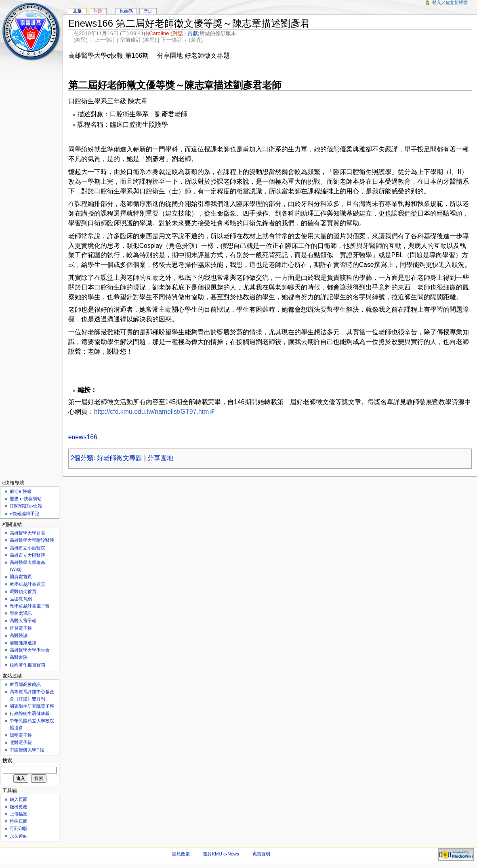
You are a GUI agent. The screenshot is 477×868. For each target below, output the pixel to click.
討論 (98, 11)
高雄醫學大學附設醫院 (32, 540)
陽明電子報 (21, 735)
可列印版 (19, 828)
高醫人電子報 (23, 621)
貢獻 (193, 33)
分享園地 (160, 458)
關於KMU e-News (221, 854)
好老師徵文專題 (120, 458)
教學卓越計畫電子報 (30, 606)
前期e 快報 (21, 491)
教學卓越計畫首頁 (27, 584)
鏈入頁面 (19, 799)
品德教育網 (21, 599)
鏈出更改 (19, 807)
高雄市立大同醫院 (27, 555)
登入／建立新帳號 (450, 2)
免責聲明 (261, 854)
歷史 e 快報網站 (28, 499)
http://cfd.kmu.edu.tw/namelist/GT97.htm (152, 412)
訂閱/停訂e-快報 (26, 506)
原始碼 (126, 11)
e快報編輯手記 (24, 514)
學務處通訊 (21, 613)
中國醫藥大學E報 (27, 750)
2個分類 (82, 458)
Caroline (159, 33)
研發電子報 (21, 628)
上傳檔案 (19, 814)
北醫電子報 (21, 742)
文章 (77, 11)
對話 (178, 33)
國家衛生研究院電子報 (32, 706)
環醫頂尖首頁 (23, 591)
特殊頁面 (19, 821)
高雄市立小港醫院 (27, 548)
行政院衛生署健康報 (30, 713)
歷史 (148, 11)
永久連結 (19, 836)
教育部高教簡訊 (25, 684)
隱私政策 (181, 854)
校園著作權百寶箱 (27, 665)
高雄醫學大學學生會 (30, 650)
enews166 (83, 437)
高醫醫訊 (19, 635)
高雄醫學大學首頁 (27, 533)
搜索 (7, 761)
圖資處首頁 (21, 577)
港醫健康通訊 (23, 643)
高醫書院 (19, 657)
